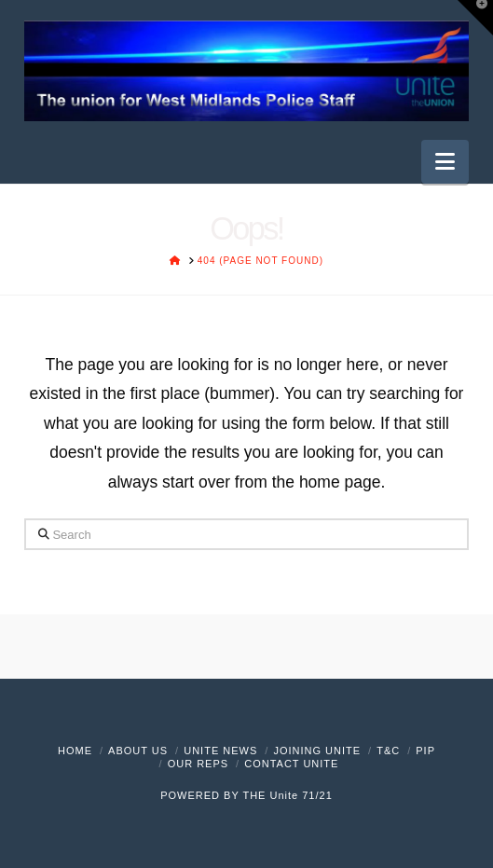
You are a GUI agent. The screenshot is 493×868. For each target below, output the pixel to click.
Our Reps (198, 764)
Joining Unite (317, 751)
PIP (425, 751)
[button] (445, 162)
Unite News (220, 751)
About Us (138, 751)
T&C (388, 751)
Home (75, 751)
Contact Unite (291, 764)
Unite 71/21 (301, 795)
